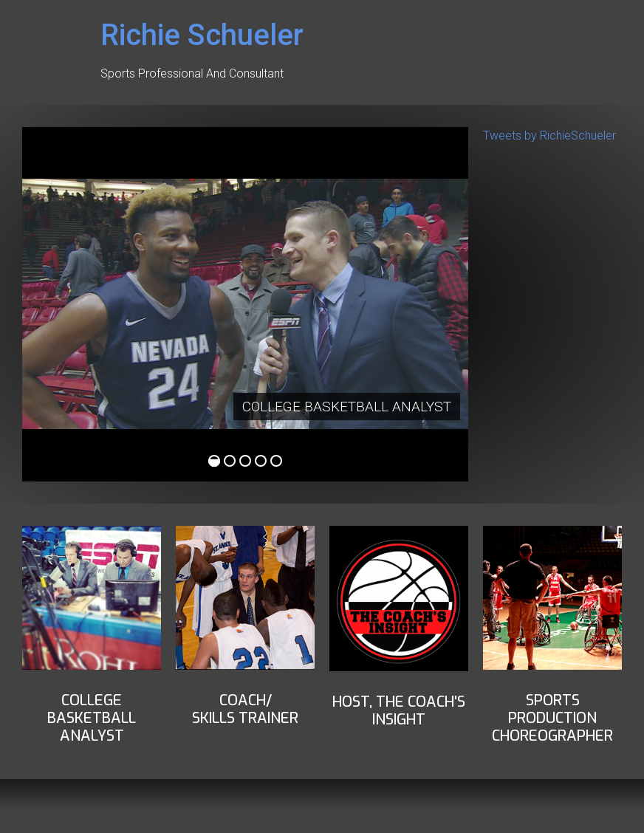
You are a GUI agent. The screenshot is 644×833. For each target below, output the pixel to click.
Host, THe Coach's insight (399, 711)
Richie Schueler (202, 35)
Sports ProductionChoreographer (552, 718)
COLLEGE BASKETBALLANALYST (92, 718)
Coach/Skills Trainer (245, 709)
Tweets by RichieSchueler (549, 136)
